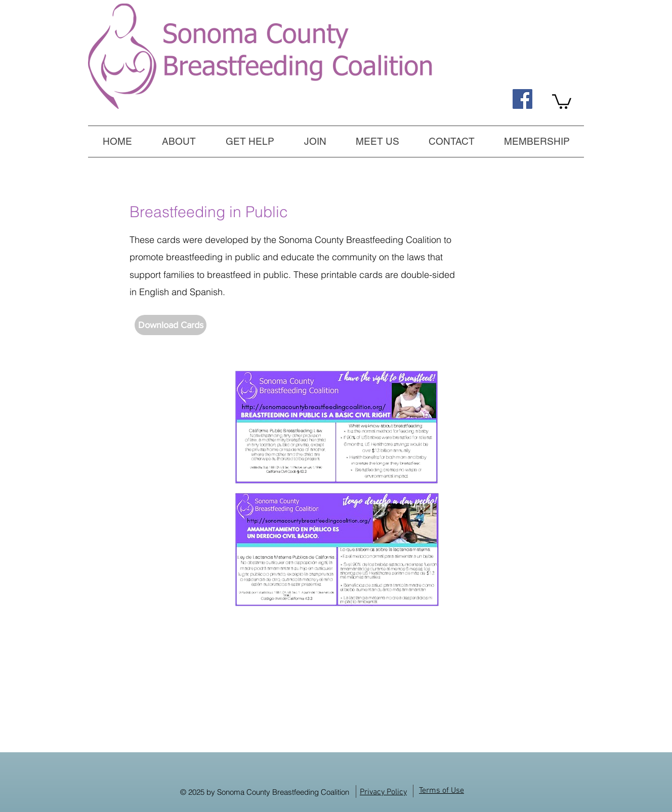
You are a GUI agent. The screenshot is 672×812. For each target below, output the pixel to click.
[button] (250, 141)
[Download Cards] (171, 325)
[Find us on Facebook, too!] (522, 99)
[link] (562, 101)
